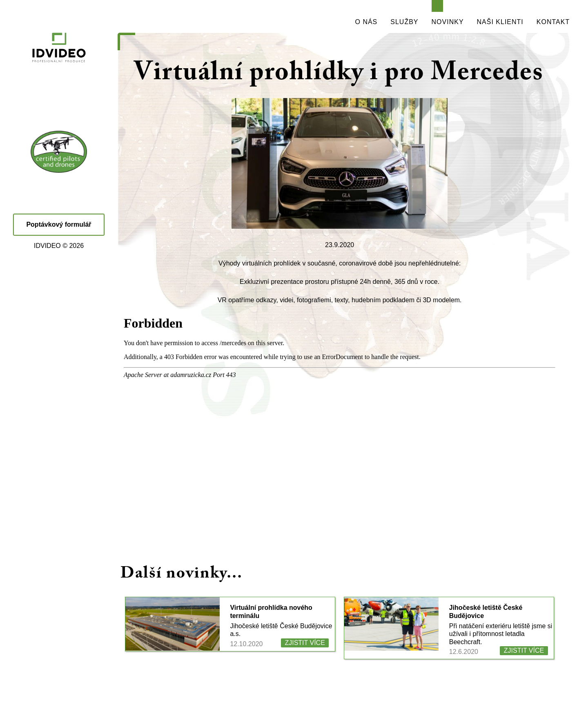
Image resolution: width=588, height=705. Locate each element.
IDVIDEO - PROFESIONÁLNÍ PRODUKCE (59, 65)
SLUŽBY (404, 22)
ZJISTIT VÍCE (305, 643)
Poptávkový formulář (59, 224)
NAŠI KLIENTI (500, 22)
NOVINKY (448, 22)
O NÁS (366, 22)
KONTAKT (553, 22)
